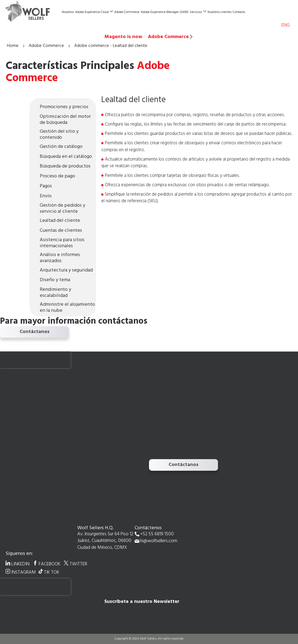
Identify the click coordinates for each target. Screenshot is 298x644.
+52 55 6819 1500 (157, 534)
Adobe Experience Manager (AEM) (165, 12)
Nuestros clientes (219, 12)
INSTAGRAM (24, 572)
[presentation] (35, 360)
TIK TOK (52, 572)
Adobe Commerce (127, 12)
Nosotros (68, 12)
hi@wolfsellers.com (159, 541)
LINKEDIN (20, 564)
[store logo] (33, 11)
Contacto (239, 12)
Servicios (196, 12)
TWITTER (78, 564)
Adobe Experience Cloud (92, 12)
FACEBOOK (50, 564)
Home (13, 46)
